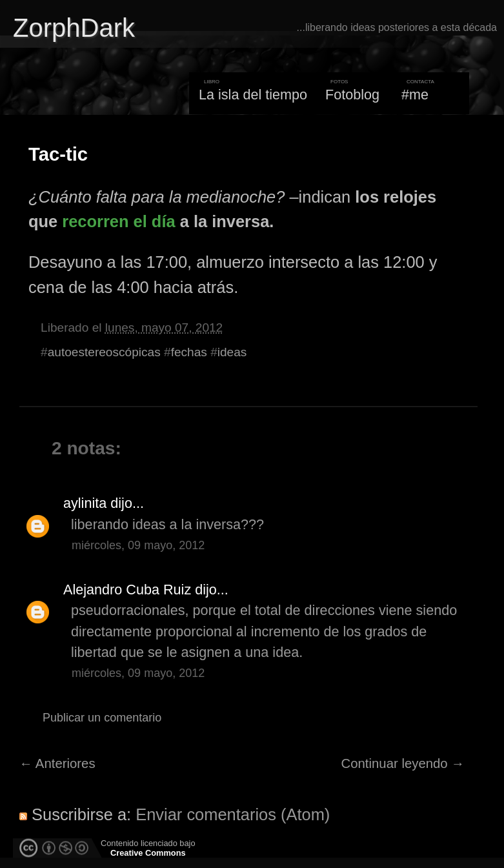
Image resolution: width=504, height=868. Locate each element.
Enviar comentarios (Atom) (233, 814)
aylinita (85, 503)
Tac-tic (58, 154)
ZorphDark (74, 28)
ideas (232, 352)
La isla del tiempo (253, 95)
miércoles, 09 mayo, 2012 (138, 545)
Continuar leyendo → (403, 763)
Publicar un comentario (102, 718)
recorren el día (118, 221)
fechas (189, 352)
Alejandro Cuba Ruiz (127, 590)
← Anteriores (57, 763)
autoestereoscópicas (104, 352)
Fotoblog (352, 95)
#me (415, 95)
